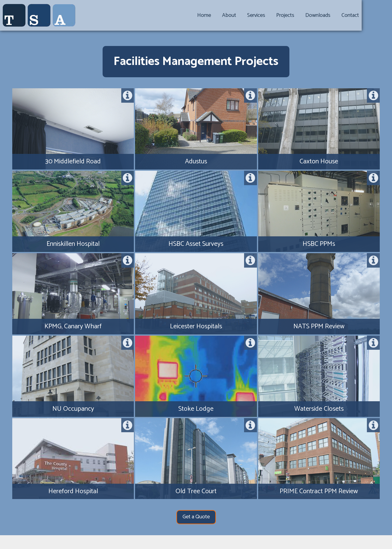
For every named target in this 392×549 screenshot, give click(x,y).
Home (225, 15)
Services (277, 15)
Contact (371, 15)
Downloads (339, 15)
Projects (306, 15)
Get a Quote (196, 517)
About (250, 15)
